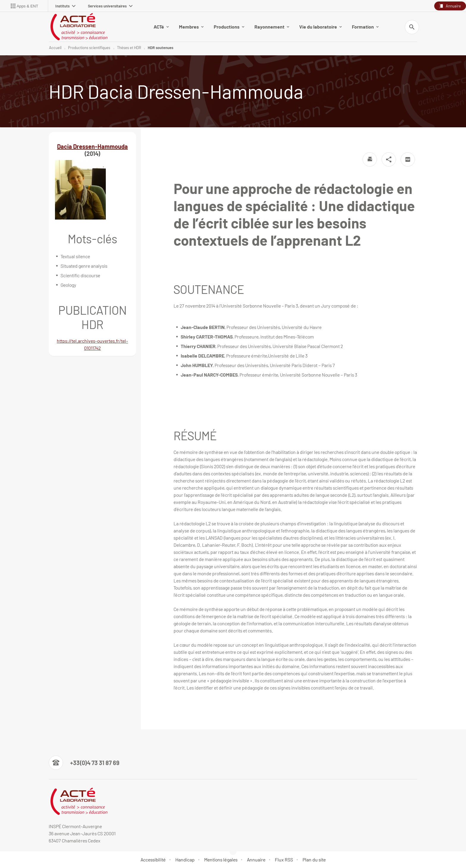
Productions (229, 27)
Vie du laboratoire (321, 27)
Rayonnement (272, 27)
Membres (191, 27)
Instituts (65, 6)
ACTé (161, 27)
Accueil (55, 48)
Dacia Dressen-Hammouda (92, 146)
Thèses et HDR (129, 48)
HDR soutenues (160, 48)
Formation (365, 27)
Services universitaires (110, 6)
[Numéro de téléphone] (84, 763)
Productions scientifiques (89, 48)
